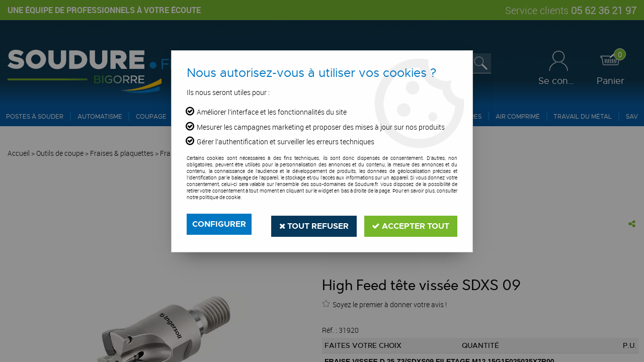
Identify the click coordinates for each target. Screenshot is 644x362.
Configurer (219, 224)
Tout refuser (313, 224)
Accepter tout (411, 224)
